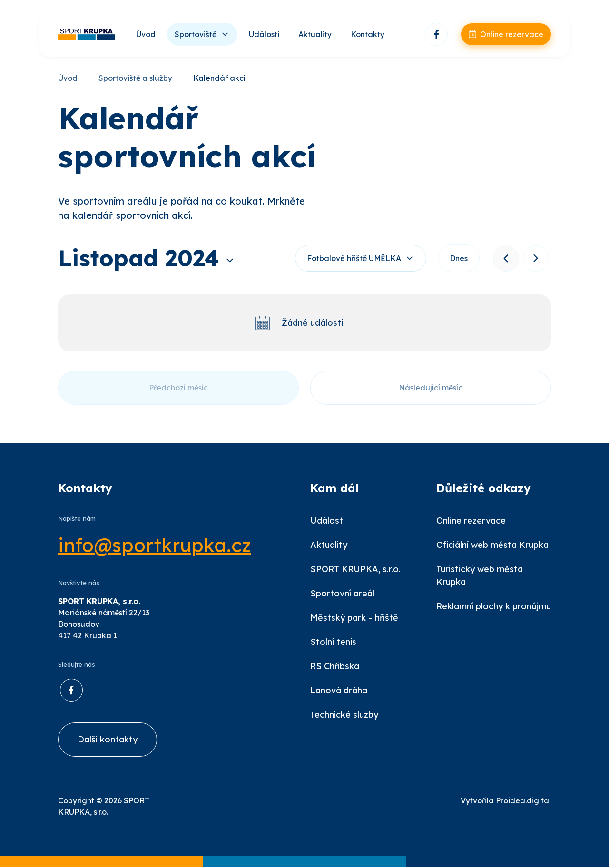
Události (264, 34)
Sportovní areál (342, 594)
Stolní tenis (333, 642)
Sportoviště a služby (135, 78)
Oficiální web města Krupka (492, 545)
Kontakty (368, 34)
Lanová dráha (339, 691)
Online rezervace (471, 521)
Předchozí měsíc (178, 388)
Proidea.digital (523, 801)
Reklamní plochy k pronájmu (494, 607)
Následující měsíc (431, 388)
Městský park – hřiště (354, 618)
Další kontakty (108, 740)
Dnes (458, 259)
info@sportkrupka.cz (155, 546)
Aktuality (315, 34)
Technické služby (344, 715)
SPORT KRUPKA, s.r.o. (355, 570)
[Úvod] (87, 34)
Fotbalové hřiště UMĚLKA (353, 259)
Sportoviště (196, 34)
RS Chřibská (335, 667)
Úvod (146, 34)
